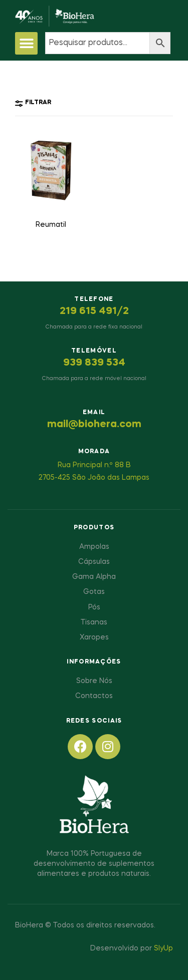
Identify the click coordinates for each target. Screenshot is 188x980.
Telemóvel (94, 351)
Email (94, 413)
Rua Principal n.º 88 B (94, 465)
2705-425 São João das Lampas (94, 478)
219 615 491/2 (94, 311)
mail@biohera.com (94, 425)
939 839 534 (94, 363)
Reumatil (51, 225)
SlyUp (163, 948)
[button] (26, 43)
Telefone (94, 299)
